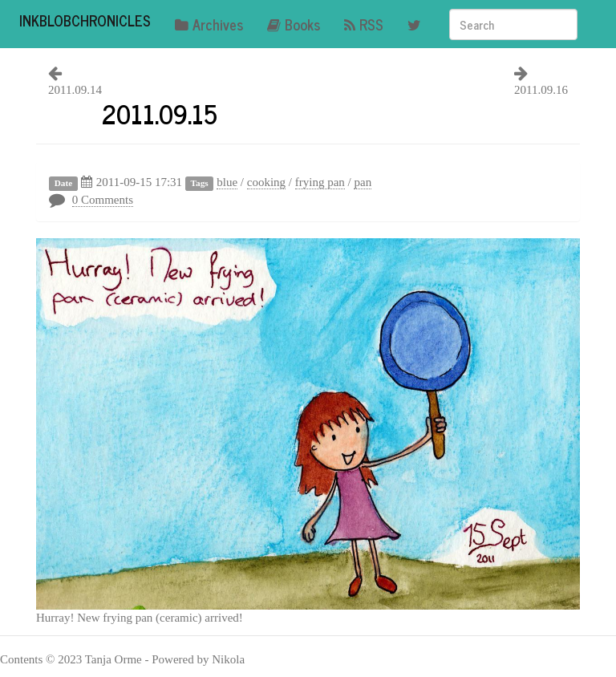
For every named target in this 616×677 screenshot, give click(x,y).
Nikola (228, 659)
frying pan (320, 182)
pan (363, 182)
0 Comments (103, 200)
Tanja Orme (113, 659)
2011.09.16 (541, 90)
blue (227, 182)
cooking (266, 182)
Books (294, 24)
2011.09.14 (75, 90)
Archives (209, 24)
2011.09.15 (160, 113)
